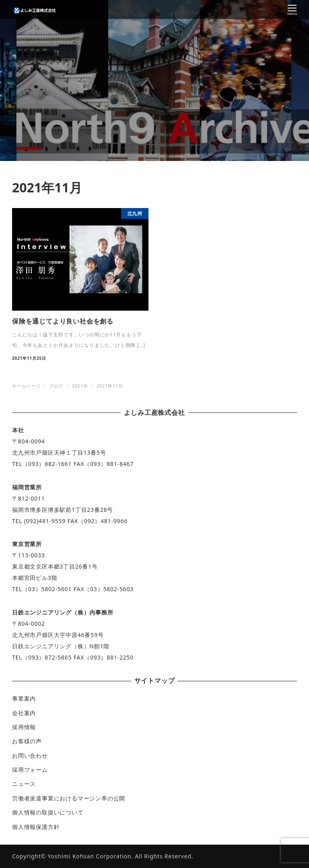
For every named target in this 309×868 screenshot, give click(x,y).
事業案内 (24, 698)
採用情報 (24, 727)
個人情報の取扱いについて (48, 812)
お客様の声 (27, 741)
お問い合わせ (30, 756)
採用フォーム (30, 770)
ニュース (24, 784)
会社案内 (24, 713)
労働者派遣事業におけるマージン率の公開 (69, 798)
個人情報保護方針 (36, 827)
